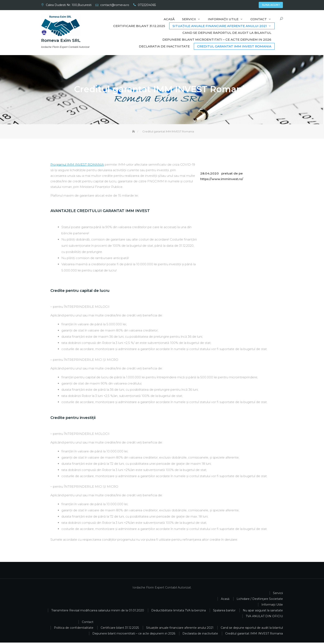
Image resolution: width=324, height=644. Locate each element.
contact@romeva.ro (115, 5)
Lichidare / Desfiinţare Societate (260, 600)
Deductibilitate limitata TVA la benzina (179, 612)
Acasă (235, 5)
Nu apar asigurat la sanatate (263, 612)
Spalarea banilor (224, 612)
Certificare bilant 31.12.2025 (139, 26)
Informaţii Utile (247, 5)
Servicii (241, 5)
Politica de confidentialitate (74, 629)
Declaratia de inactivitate (164, 46)
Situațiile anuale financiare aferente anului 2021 (220, 26)
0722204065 (147, 5)
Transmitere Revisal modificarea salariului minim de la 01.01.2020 (98, 612)
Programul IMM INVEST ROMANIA (77, 166)
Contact (253, 5)
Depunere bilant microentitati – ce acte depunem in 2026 (217, 40)
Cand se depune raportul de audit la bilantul (227, 33)
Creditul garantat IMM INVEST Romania (234, 46)
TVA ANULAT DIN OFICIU (264, 618)
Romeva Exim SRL (61, 41)
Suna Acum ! (271, 5)
